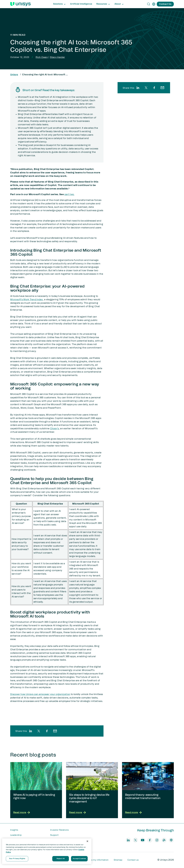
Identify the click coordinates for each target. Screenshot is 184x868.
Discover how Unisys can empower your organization (40, 694)
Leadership (16, 835)
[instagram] (157, 840)
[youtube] (143, 840)
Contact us (133, 860)
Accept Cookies (79, 859)
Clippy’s (54, 429)
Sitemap (118, 860)
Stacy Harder (57, 57)
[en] (154, 4)
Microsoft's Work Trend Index (27, 300)
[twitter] (39, 731)
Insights (14, 830)
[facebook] (47, 731)
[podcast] (171, 840)
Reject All (61, 859)
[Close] (87, 841)
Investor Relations (59, 830)
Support (54, 835)
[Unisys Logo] (20, 4)
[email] (55, 731)
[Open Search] (149, 4)
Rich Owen (42, 57)
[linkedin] (31, 731)
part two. (69, 195)
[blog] (164, 840)
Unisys (14, 75)
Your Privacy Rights (17, 859)
